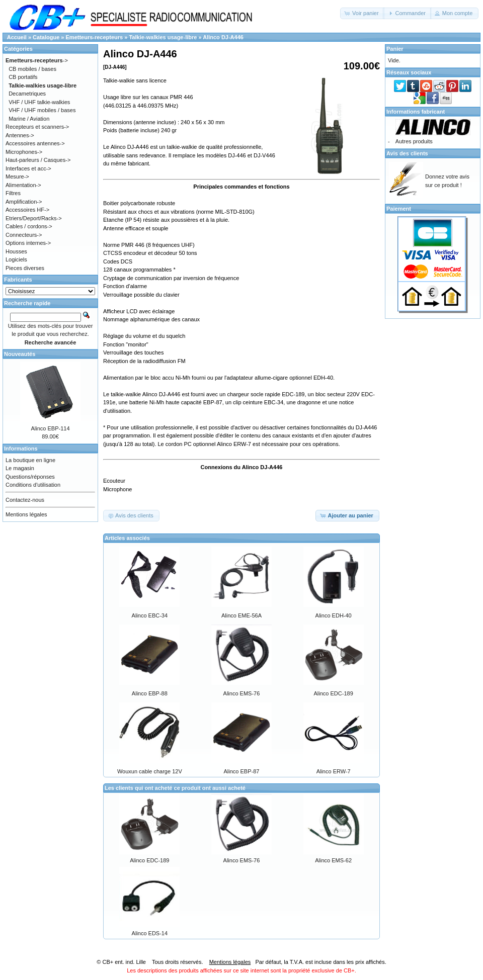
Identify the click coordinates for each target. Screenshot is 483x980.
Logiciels (16, 259)
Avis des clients (407, 153)
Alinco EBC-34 (150, 615)
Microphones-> (24, 152)
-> (37, 60)
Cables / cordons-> (29, 226)
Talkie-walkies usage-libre (163, 37)
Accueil (17, 37)
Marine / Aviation (29, 119)
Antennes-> (20, 135)
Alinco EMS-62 (333, 860)
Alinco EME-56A (242, 615)
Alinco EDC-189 (334, 693)
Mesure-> (17, 176)
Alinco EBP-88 (150, 693)
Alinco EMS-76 (242, 693)
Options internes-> (28, 243)
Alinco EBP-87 (242, 771)
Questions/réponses (30, 477)
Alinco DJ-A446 (223, 37)
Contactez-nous (25, 500)
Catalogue (46, 37)
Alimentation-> (23, 185)
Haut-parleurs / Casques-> (38, 160)
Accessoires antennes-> (35, 143)
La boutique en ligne (30, 460)
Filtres (13, 193)
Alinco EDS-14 (150, 933)
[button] (363, 13)
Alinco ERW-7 (334, 771)
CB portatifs (23, 77)
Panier (395, 49)
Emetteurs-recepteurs (95, 37)
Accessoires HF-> (27, 210)
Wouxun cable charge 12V (150, 771)
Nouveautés (20, 354)
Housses (16, 251)
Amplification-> (24, 202)
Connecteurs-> (24, 235)
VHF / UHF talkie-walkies (39, 102)
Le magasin (20, 468)
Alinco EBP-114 (50, 428)
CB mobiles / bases (32, 69)
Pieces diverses (25, 268)
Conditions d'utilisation (33, 485)
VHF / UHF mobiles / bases (42, 110)
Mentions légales (26, 514)
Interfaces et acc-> (28, 168)
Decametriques (27, 94)
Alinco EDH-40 (334, 615)
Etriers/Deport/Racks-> (34, 218)
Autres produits (414, 141)
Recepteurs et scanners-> (37, 127)
